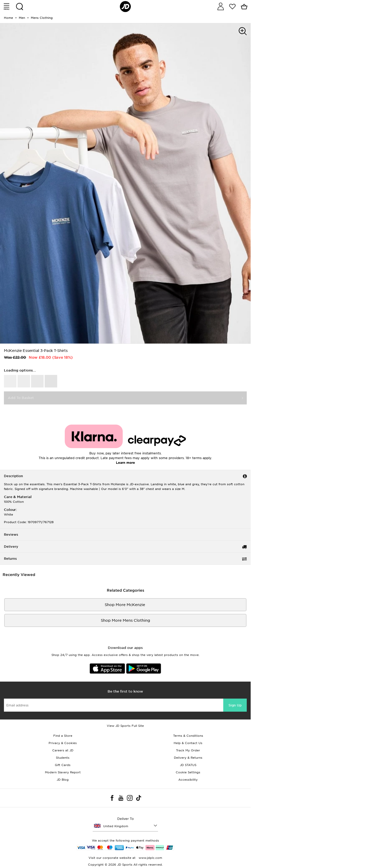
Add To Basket (21, 398)
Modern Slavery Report (63, 772)
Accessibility (188, 780)
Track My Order (188, 750)
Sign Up (235, 705)
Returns (10, 559)
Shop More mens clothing (125, 620)
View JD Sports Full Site (125, 726)
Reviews (11, 535)
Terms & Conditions (188, 736)
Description (13, 476)
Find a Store (63, 736)
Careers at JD (63, 750)
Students (63, 758)
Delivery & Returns (188, 758)
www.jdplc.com (150, 858)
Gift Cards (63, 765)
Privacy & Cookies (63, 743)
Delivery (11, 547)
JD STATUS (188, 765)
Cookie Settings (188, 772)
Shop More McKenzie (125, 605)
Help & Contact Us (188, 743)
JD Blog (63, 780)
